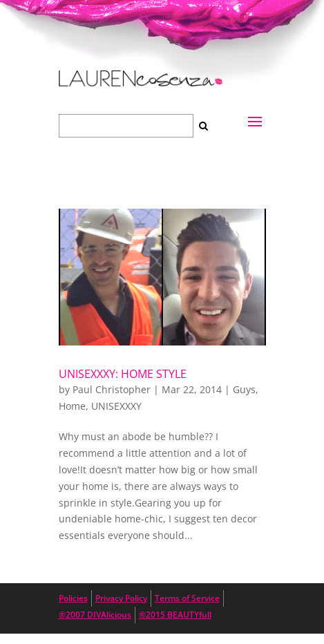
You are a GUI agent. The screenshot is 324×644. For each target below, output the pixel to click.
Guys (244, 389)
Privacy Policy (121, 598)
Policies (73, 598)
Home (72, 406)
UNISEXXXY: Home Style (123, 374)
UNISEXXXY (116, 406)
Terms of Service (187, 598)
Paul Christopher (112, 389)
